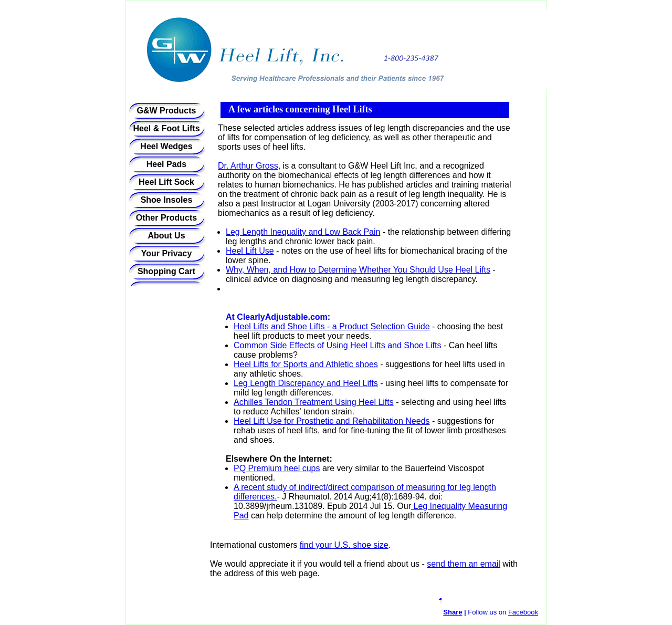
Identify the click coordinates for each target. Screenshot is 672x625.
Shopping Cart (166, 271)
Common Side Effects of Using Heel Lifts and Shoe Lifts (337, 345)
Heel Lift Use (250, 251)
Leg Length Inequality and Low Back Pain (303, 232)
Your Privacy (167, 253)
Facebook (523, 612)
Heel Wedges (166, 146)
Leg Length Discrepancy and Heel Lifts (306, 383)
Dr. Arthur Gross (248, 166)
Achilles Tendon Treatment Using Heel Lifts (314, 402)
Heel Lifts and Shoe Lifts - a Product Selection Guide (332, 326)
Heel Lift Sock (166, 182)
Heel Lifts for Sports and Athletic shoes (306, 364)
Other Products (166, 218)
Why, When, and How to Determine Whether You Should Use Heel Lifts (358, 270)
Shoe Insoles (167, 200)
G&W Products (167, 111)
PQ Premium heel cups (277, 468)
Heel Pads (166, 164)
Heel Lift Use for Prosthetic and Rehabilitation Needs (332, 421)
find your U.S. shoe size (344, 545)
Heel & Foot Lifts (166, 128)
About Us (166, 236)
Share (453, 612)
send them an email (464, 564)
